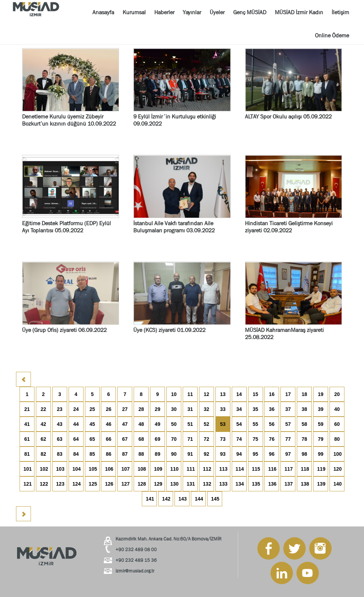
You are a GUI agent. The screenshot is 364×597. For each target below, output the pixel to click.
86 (109, 454)
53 (223, 424)
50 (174, 424)
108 (142, 469)
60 (337, 424)
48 (141, 424)
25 (92, 409)
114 (240, 469)
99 (321, 454)
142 (166, 499)
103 (60, 469)
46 (109, 424)
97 (288, 454)
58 (304, 424)
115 (256, 469)
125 (93, 484)
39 (321, 409)
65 (92, 439)
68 (141, 439)
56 (272, 424)
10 (174, 394)
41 (27, 424)
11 (190, 394)
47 (125, 424)
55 (256, 424)
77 (288, 439)
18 (304, 394)
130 (174, 484)
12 (207, 394)
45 (92, 424)
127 (125, 484)
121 (28, 484)
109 (158, 469)
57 (288, 424)
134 (240, 484)
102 (44, 469)
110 (174, 469)
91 (190, 454)
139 (321, 484)
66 (109, 439)
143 (183, 499)
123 (60, 484)
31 (190, 409)
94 (239, 454)
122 (44, 484)
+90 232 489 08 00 (136, 550)
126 (109, 484)
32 (207, 409)
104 (77, 469)
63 (60, 439)
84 (76, 454)
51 (190, 424)
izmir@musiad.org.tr (135, 571)
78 (304, 439)
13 (223, 394)
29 (157, 409)
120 (338, 469)
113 (223, 469)
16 (272, 394)
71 (190, 439)
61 (27, 439)
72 (207, 439)
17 (288, 394)
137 (288, 484)
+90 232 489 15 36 (136, 560)
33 (223, 409)
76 (272, 439)
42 (43, 424)
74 (239, 439)
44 (76, 424)
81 (27, 454)
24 (76, 409)
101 (28, 469)
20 (337, 394)
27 (125, 409)
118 (305, 469)
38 (304, 409)
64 (76, 439)
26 (109, 409)
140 (338, 484)
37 (288, 409)
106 (109, 469)
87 (125, 454)
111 (191, 469)
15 (256, 394)
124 (77, 484)
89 (157, 454)
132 (207, 484)
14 (239, 394)
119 (321, 469)
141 (150, 499)
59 (321, 424)
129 (158, 484)
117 (288, 469)
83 (60, 454)
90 (174, 454)
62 (43, 439)
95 (256, 454)
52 (207, 424)
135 (256, 484)
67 (125, 439)
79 (321, 439)
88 (141, 454)
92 (207, 454)
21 (27, 409)
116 (272, 469)
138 (305, 484)
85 (92, 454)
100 (338, 454)
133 (223, 484)
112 (207, 469)
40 (337, 409)
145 (215, 499)
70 (174, 439)
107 (125, 469)
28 (141, 409)
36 (272, 409)
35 (256, 409)
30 (174, 409)
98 (304, 454)
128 (142, 484)
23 (60, 409)
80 (337, 439)
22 (43, 409)
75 (256, 439)
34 (239, 409)
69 (157, 439)
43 (60, 424)
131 (191, 484)
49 (157, 424)
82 (43, 454)
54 (239, 424)
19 (321, 394)
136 (272, 484)
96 (272, 454)
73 (223, 439)
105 (93, 469)
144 (199, 499)
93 (223, 454)
